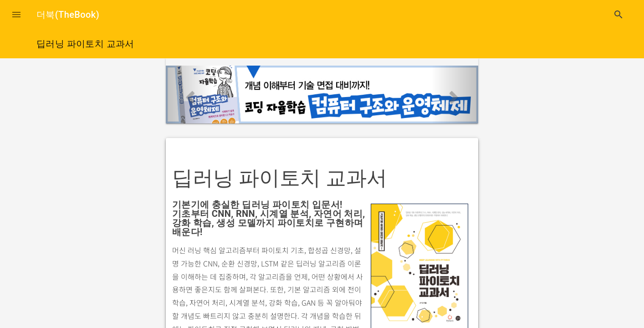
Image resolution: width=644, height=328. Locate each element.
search (618, 15)
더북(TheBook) (68, 15)
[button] (16, 15)
